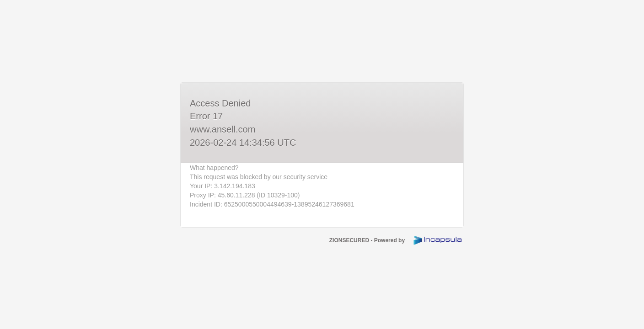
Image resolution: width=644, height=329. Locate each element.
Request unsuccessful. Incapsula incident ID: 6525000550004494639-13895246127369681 (322, 164)
